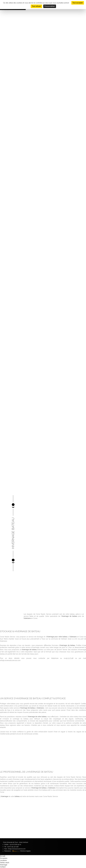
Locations (3, 860)
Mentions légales (26, 851)
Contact (3, 867)
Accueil (3, 856)
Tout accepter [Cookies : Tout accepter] (78, 3)
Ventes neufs (5, 863)
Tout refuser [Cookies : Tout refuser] (36, 6)
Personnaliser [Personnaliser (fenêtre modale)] (50, 6)
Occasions (4, 858)
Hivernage (4, 865)
